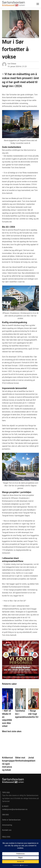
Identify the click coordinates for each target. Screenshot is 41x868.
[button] (38, 4)
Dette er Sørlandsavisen (11, 820)
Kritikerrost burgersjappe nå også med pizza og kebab (8, 764)
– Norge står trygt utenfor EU (33, 714)
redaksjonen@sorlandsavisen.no (15, 809)
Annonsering (7, 825)
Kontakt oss (7, 830)
